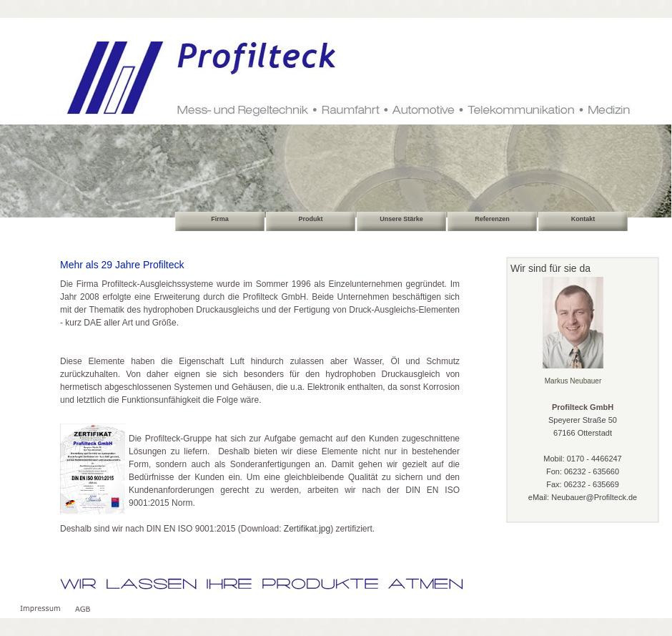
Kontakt (583, 219)
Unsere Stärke (401, 219)
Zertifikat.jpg (307, 529)
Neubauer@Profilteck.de (594, 497)
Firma (220, 219)
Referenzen (492, 219)
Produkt (310, 219)
